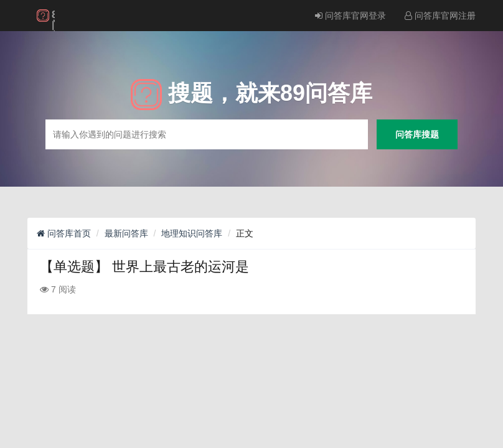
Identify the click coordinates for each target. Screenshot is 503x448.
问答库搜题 (417, 134)
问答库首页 (64, 233)
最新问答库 (126, 233)
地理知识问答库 (192, 233)
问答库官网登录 (350, 16)
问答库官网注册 (440, 16)
